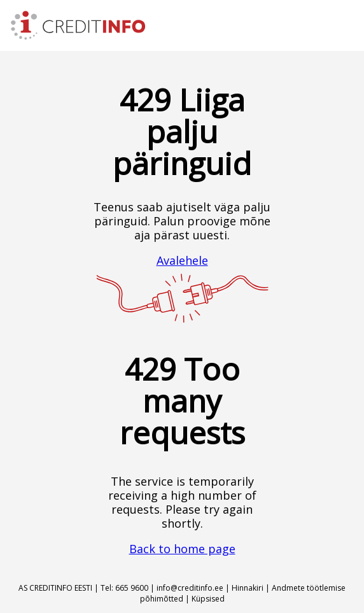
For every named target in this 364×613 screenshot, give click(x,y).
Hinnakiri (248, 588)
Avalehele (182, 260)
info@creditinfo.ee (190, 588)
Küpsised (208, 599)
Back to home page (182, 549)
